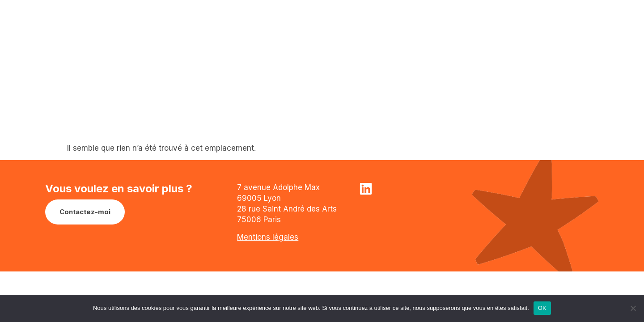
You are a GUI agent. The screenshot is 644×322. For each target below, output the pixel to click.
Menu (570, 23)
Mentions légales (268, 237)
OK (542, 308)
